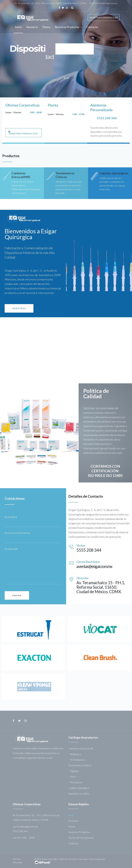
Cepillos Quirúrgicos (114, 173)
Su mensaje (11, 549)
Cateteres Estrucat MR (81, 748)
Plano (73, 777)
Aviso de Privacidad (17, 861)
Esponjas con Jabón (79, 793)
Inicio (71, 815)
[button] (24, 133)
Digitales (75, 771)
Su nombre (12, 517)
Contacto (73, 843)
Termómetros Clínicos (65, 175)
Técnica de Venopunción (81, 838)
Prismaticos (76, 782)
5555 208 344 (107, 118)
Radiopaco (76, 754)
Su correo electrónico (18, 533)
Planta (72, 826)
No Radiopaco (78, 760)
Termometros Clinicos (80, 765)
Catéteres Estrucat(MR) (21, 175)
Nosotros (74, 821)
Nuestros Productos (104, 18)
